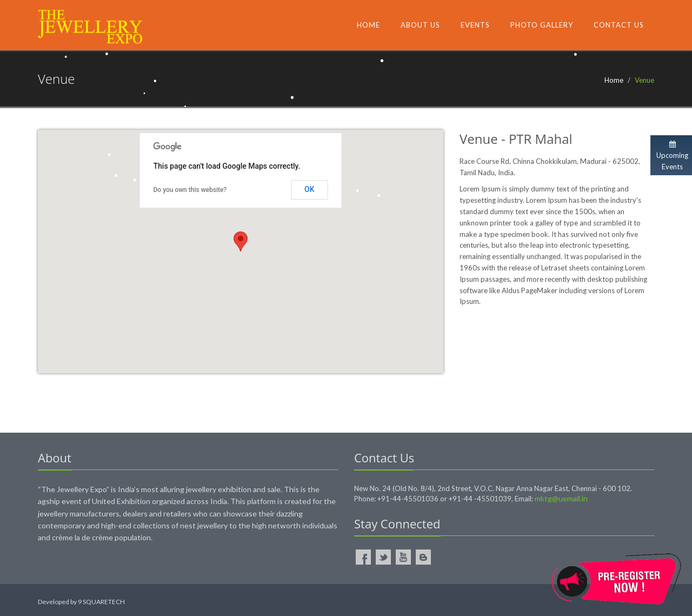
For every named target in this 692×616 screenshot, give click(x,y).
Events (475, 25)
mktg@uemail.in (561, 498)
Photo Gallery (542, 25)
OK (310, 189)
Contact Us (619, 25)
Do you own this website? (190, 190)
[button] (241, 241)
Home (368, 25)
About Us (420, 25)
